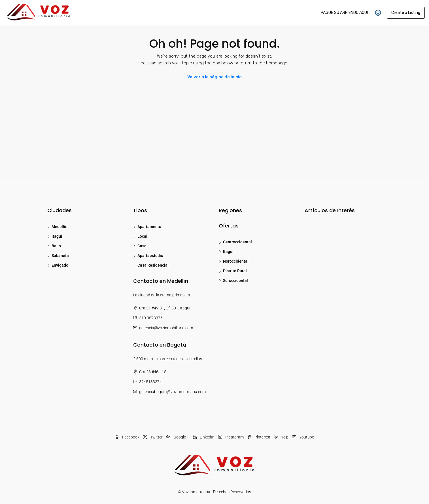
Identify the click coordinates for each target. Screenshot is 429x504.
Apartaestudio (150, 256)
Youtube (303, 437)
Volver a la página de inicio (214, 77)
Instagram (231, 437)
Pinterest (259, 437)
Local (142, 236)
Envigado (60, 265)
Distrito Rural (235, 271)
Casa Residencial (153, 265)
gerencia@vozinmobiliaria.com (166, 328)
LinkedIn (204, 437)
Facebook (128, 437)
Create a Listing (406, 13)
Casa (142, 246)
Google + (178, 437)
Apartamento (149, 227)
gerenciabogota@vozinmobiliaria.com (172, 392)
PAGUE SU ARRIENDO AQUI (344, 13)
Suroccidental (235, 281)
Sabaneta (60, 256)
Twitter (153, 437)
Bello (56, 246)
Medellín (60, 227)
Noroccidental (236, 261)
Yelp (282, 437)
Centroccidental (237, 242)
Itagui (228, 252)
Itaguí (57, 236)
